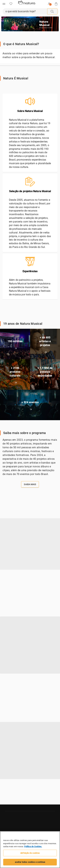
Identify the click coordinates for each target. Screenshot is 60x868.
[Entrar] (49, 4)
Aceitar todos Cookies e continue (30, 862)
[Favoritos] (11, 4)
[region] (30, 850)
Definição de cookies (30, 853)
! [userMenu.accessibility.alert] (50, 4)
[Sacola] (56, 4)
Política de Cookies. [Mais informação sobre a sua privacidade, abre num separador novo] (33, 846)
